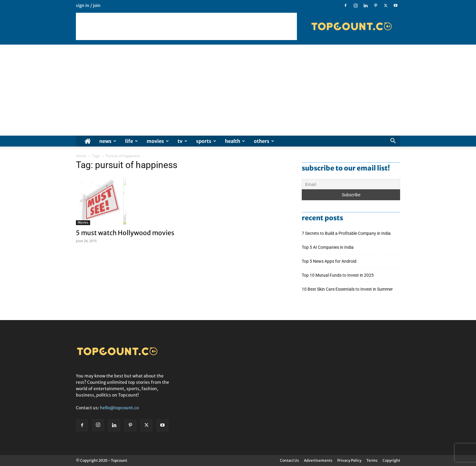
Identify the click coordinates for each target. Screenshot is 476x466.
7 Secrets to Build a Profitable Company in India (347, 233)
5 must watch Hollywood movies (125, 233)
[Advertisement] (186, 26)
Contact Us (289, 460)
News (108, 141)
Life (131, 141)
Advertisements (318, 460)
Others (264, 141)
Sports (206, 141)
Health (235, 141)
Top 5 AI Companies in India (328, 247)
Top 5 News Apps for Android (330, 261)
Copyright (391, 460)
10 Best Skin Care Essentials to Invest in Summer (348, 289)
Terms (372, 460)
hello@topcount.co (119, 408)
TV (182, 141)
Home (81, 156)
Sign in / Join (88, 5)
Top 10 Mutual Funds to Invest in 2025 (338, 275)
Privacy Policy (349, 460)
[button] (393, 142)
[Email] (351, 184)
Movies (158, 141)
